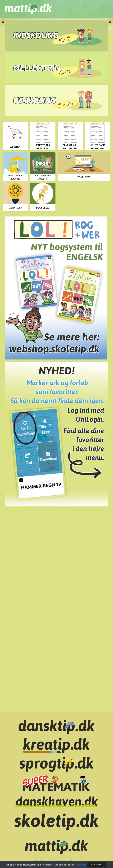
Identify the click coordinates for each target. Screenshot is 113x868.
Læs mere (82, 865)
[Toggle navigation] (107, 9)
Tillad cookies (97, 865)
